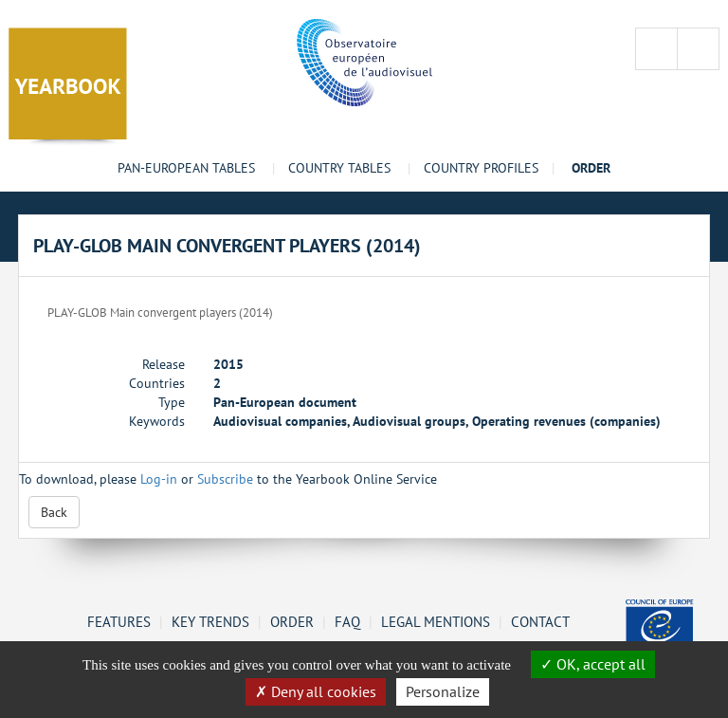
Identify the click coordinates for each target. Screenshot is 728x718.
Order (292, 621)
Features (119, 621)
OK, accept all (593, 664)
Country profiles (481, 168)
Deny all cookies (316, 691)
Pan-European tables (186, 168)
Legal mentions (436, 621)
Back (54, 512)
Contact (540, 621)
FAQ (347, 621)
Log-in (159, 479)
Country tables (339, 168)
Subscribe (225, 479)
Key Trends (210, 621)
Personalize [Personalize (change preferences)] (443, 691)
